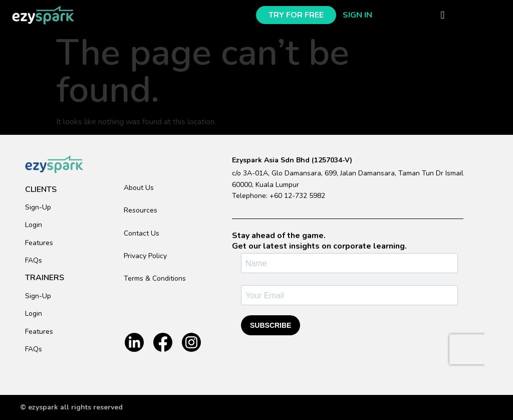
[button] (442, 15)
